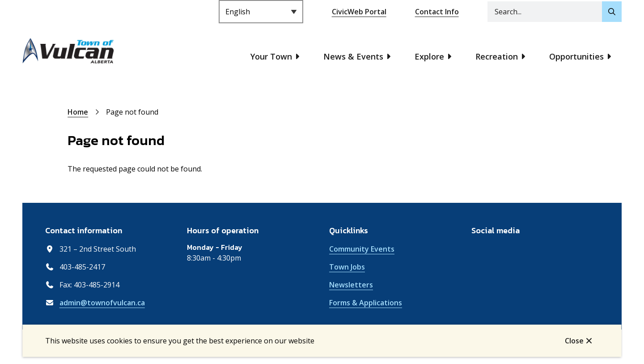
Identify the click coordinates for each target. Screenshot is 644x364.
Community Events (362, 249)
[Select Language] (261, 12)
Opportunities (576, 56)
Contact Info (437, 12)
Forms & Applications (366, 303)
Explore (429, 56)
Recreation (497, 56)
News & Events (353, 56)
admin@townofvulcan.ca (102, 303)
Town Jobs (347, 267)
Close (574, 341)
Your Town (271, 56)
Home (78, 112)
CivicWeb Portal (359, 12)
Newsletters (351, 285)
